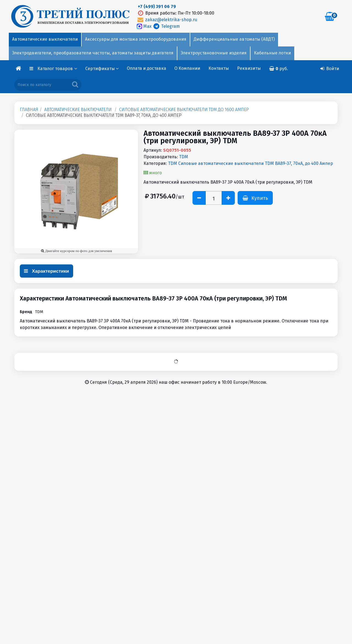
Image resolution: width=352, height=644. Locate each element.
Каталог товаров (57, 69)
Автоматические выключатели (45, 39)
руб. (279, 69)
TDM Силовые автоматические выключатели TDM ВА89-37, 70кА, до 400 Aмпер (251, 163)
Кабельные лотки (272, 53)
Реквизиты (249, 68)
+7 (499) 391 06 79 (157, 6)
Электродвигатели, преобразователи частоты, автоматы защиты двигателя (93, 53)
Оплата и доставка (146, 68)
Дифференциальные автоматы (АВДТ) (234, 39)
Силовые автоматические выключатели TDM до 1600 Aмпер (184, 110)
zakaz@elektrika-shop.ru (167, 20)
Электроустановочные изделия (214, 53)
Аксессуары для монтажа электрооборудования (136, 39)
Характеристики (46, 271)
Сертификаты (102, 69)
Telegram (166, 26)
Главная (29, 110)
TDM (184, 157)
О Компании (187, 68)
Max (145, 26)
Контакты (219, 68)
